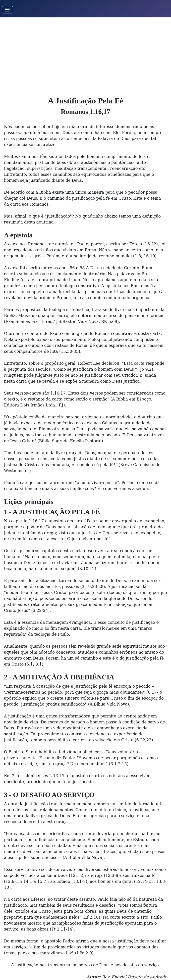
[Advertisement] (85, 55)
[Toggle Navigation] (7, 10)
